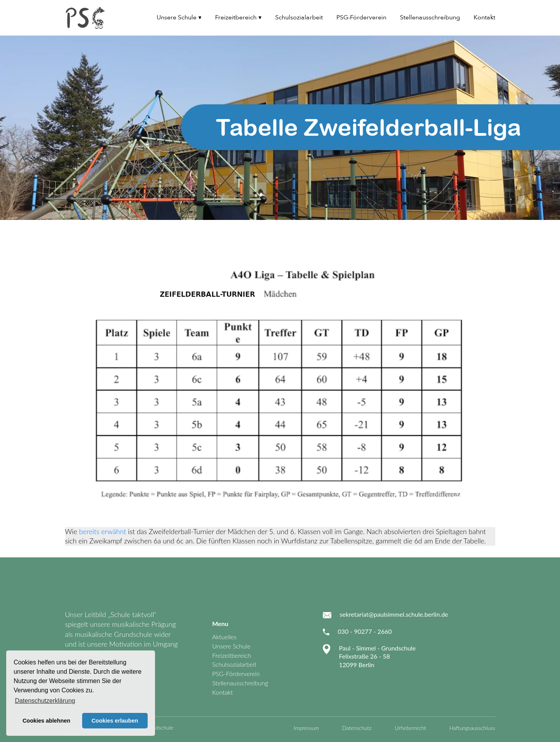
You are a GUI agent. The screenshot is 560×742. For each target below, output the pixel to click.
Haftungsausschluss (472, 728)
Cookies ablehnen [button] (46, 721)
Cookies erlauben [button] (115, 721)
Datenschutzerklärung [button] (45, 701)
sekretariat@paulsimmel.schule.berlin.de (394, 614)
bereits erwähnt (103, 531)
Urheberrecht (411, 728)
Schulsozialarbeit (299, 17)
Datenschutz (357, 728)
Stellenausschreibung (430, 17)
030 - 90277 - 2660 (365, 631)
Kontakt (484, 17)
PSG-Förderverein (361, 17)
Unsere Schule (177, 17)
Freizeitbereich (236, 17)
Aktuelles (225, 637)
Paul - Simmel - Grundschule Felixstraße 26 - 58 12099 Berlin (377, 656)
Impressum (306, 728)
